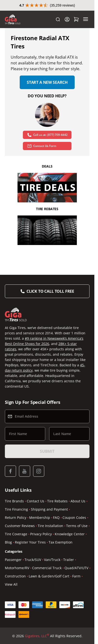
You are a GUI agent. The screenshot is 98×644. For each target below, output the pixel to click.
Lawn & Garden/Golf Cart (49, 576)
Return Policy (16, 517)
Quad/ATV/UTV (76, 568)
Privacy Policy (41, 534)
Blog (8, 542)
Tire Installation (50, 526)
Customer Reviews (20, 526)
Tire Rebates (57, 501)
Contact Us (36, 501)
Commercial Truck (47, 568)
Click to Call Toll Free (50, 291)
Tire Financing (16, 509)
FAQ (56, 517)
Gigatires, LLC (37, 636)
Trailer (69, 560)
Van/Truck (52, 560)
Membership (40, 517)
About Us (78, 501)
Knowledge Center (70, 534)
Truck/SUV (33, 560)
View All (11, 584)
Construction (15, 576)
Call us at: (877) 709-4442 (47, 135)
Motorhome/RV (17, 568)
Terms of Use (77, 526)
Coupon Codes (74, 517)
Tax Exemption (61, 542)
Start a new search (47, 82)
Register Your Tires (30, 542)
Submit (47, 451)
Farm (76, 576)
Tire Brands (14, 501)
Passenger (13, 560)
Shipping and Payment (49, 509)
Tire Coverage (16, 534)
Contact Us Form (42, 146)
